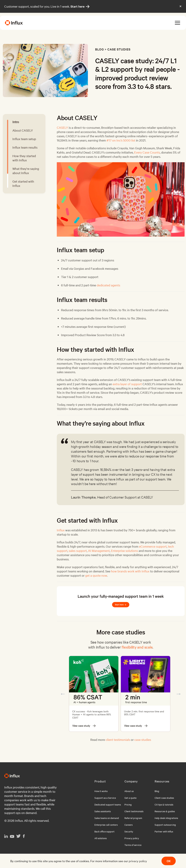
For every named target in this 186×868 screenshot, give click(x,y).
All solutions (101, 838)
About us (129, 791)
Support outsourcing (165, 825)
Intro (16, 122)
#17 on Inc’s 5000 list (121, 140)
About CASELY (23, 130)
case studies (143, 740)
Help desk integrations (166, 818)
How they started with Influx (24, 158)
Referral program (133, 818)
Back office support (104, 831)
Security (129, 831)
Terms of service (133, 845)
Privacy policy (132, 838)
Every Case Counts (147, 152)
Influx (61, 530)
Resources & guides (165, 811)
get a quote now (96, 575)
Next (179, 694)
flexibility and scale (137, 647)
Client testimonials (134, 811)
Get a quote (130, 798)
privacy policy (138, 861)
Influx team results (25, 147)
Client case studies (164, 798)
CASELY (62, 127)
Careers (128, 825)
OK (169, 861)
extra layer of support (127, 384)
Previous (63, 694)
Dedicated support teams (108, 804)
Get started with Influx (23, 183)
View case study (84, 726)
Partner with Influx (164, 831)
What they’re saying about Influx (26, 171)
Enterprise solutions (124, 551)
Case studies (119, 49)
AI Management (99, 551)
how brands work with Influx (130, 571)
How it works (101, 791)
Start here (80, 6)
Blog (99, 49)
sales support (78, 551)
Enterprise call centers (106, 825)
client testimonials (118, 740)
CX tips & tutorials (164, 804)
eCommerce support (153, 546)
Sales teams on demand (107, 818)
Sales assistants (103, 811)
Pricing (128, 804)
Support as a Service (105, 798)
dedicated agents (108, 285)
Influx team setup (24, 139)
